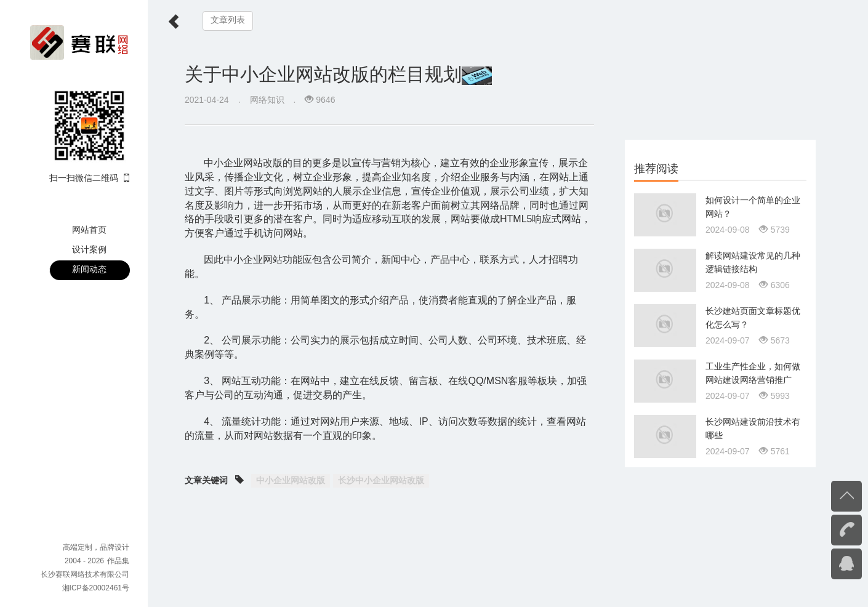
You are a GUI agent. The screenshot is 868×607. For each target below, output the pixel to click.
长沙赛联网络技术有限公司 (85, 574)
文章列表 (228, 20)
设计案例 (89, 249)
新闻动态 (89, 269)
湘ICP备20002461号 (96, 588)
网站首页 (89, 230)
